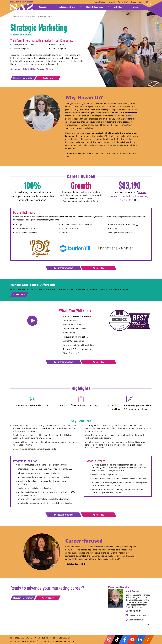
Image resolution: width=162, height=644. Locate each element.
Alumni (111, 2)
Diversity (47, 641)
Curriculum (16, 69)
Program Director (45, 69)
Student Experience (95, 7)
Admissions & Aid (67, 7)
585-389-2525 (50, 638)
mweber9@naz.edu (138, 615)
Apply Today (98, 268)
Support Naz (136, 2)
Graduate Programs (29, 16)
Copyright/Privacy (36, 641)
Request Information (23, 78)
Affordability (19, 294)
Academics (44, 7)
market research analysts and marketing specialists (130, 196)
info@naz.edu (66, 638)
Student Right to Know (58, 641)
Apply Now (48, 78)
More (149, 3)
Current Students (98, 2)
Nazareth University (22, 6)
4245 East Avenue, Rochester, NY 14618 (27, 638)
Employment (71, 641)
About (136, 7)
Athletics (118, 7)
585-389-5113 (135, 611)
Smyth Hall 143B (136, 620)
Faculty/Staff (123, 2)
